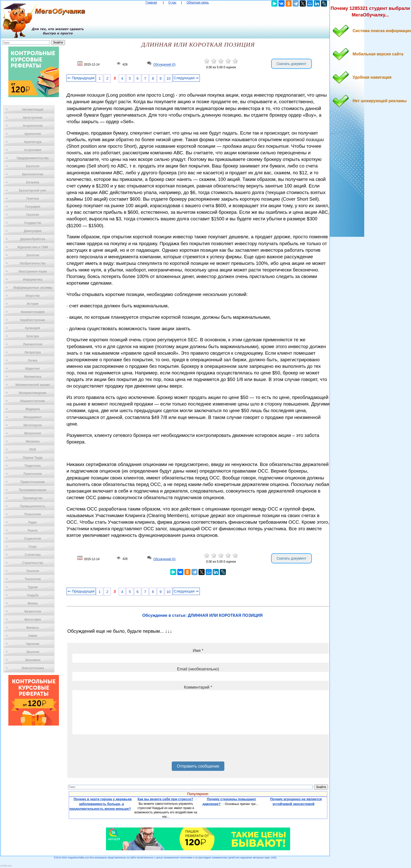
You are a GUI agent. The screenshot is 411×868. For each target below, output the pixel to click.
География (33, 207)
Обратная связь (198, 3)
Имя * (198, 651)
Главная (151, 3)
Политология (33, 474)
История (33, 304)
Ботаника (33, 182)
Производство (33, 498)
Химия (33, 636)
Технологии (33, 579)
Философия (33, 620)
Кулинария (33, 328)
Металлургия (33, 425)
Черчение (33, 644)
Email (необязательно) (198, 669)
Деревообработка (33, 239)
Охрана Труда (33, 458)
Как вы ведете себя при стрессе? (165, 799)
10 (168, 78)
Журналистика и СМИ (33, 247)
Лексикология (33, 344)
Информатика (33, 280)
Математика (33, 377)
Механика (33, 441)
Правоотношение (33, 482)
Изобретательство (33, 263)
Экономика (33, 660)
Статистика (33, 555)
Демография (33, 231)
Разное (33, 531)
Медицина (33, 409)
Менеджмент (33, 417)
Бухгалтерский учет (33, 190)
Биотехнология (33, 174)
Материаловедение (33, 393)
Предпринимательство (33, 158)
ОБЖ (33, 450)
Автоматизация (33, 110)
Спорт (33, 547)
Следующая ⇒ (186, 78)
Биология (33, 166)
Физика (33, 603)
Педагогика (33, 466)
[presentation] (111, 750)
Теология (33, 571)
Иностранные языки (33, 271)
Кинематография (33, 312)
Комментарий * (198, 687)
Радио (33, 522)
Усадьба (33, 595)
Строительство (33, 563)
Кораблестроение (33, 320)
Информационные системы (33, 288)
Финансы (33, 628)
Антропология (33, 126)
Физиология (33, 611)
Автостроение (33, 118)
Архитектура (33, 142)
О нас (172, 3)
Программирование (33, 490)
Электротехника (33, 668)
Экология (33, 652)
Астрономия (33, 150)
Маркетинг (33, 369)
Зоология (33, 255)
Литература (33, 352)
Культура (33, 336)
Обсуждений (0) (164, 65)
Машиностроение (33, 401)
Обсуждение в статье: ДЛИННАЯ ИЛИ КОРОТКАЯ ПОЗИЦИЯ (202, 615)
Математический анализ (33, 385)
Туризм (33, 587)
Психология (33, 514)
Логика (33, 361)
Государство (33, 223)
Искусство (33, 296)
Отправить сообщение (198, 766)
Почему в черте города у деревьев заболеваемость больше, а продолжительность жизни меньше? (100, 804)
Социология (33, 539)
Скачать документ (291, 64)
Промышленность (33, 506)
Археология (33, 134)
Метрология (33, 433)
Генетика (33, 199)
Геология (33, 215)
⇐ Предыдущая (81, 78)
